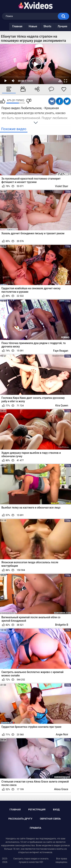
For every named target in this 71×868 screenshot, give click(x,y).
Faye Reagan (61, 351)
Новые (25, 26)
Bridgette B (62, 625)
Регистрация (37, 810)
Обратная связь (50, 819)
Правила (35, 828)
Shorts (40, 26)
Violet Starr (62, 186)
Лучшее (55, 26)
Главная (10, 26)
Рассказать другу (20, 819)
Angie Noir (62, 734)
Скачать (60, 81)
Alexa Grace (61, 789)
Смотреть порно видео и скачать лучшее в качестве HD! (31, 860)
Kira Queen (62, 405)
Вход (56, 810)
